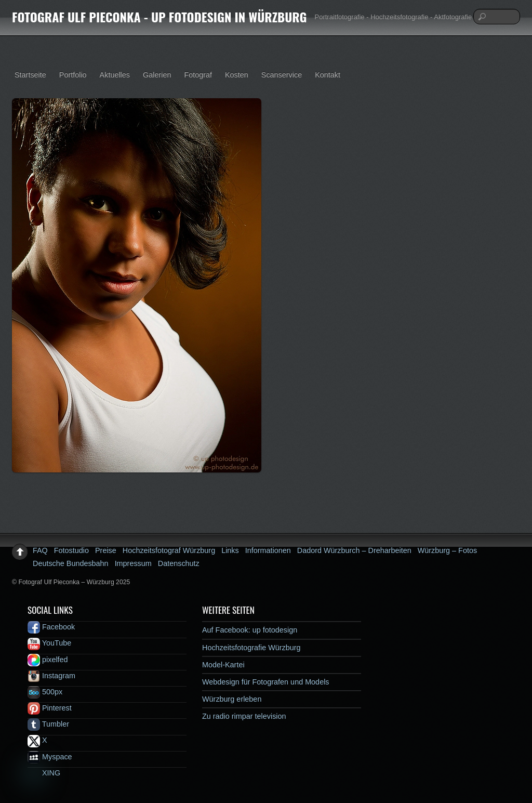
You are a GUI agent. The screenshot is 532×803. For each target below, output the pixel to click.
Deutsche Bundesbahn (71, 563)
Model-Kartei (223, 665)
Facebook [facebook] (51, 627)
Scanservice (282, 75)
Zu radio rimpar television (244, 716)
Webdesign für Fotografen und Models (266, 682)
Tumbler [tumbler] (48, 724)
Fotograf (198, 75)
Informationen (268, 550)
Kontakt (328, 75)
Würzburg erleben (232, 699)
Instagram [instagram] (51, 676)
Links (230, 550)
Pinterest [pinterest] (50, 708)
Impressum (133, 563)
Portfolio (73, 75)
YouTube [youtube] (49, 643)
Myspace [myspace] (50, 757)
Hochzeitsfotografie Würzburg (251, 648)
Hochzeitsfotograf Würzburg (169, 550)
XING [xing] (44, 773)
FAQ (40, 550)
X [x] (37, 740)
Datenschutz (179, 563)
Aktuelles (115, 75)
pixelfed (48, 660)
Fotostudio (71, 550)
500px (45, 692)
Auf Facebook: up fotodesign (250, 630)
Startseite (30, 75)
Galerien (157, 75)
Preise (106, 550)
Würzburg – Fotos (447, 550)
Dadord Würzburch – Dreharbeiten (354, 550)
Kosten (237, 75)
